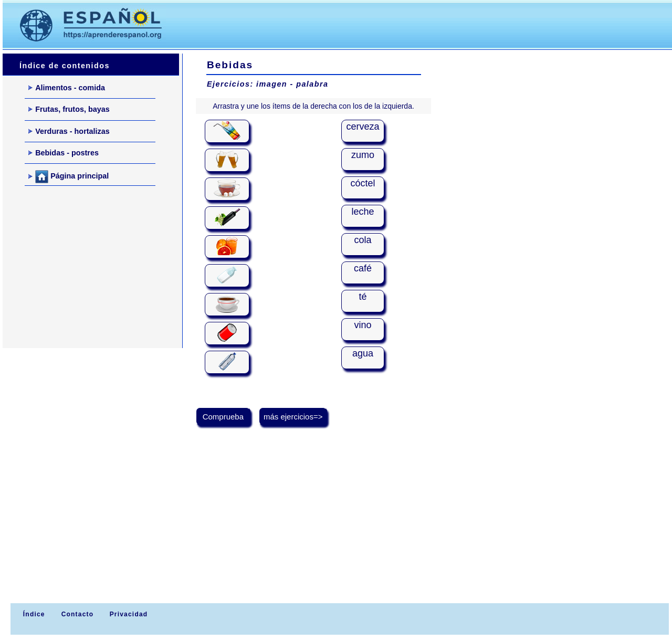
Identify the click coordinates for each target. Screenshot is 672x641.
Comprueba (223, 417)
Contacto (78, 614)
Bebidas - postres (64, 153)
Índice (33, 614)
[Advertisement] (372, 24)
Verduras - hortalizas (69, 131)
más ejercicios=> (293, 417)
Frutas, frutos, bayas (69, 109)
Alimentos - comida (67, 88)
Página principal (69, 177)
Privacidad (129, 614)
